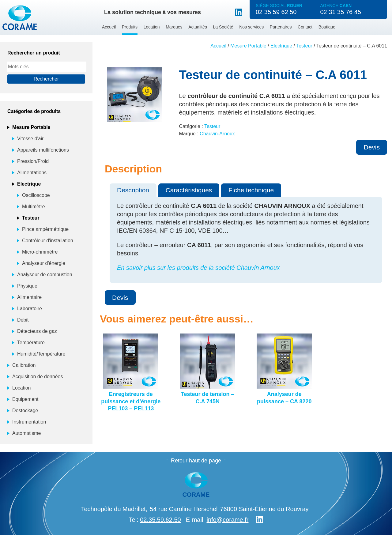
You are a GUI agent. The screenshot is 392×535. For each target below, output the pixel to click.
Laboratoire (30, 309)
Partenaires (281, 27)
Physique (27, 286)
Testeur (304, 46)
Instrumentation (29, 422)
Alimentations (32, 173)
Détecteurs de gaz (37, 331)
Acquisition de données (38, 377)
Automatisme (26, 433)
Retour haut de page (196, 461)
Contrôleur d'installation (48, 241)
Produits (130, 27)
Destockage (25, 411)
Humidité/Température (41, 354)
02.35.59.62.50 (160, 520)
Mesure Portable (248, 46)
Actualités (198, 27)
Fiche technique (251, 190)
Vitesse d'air (30, 139)
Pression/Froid (33, 161)
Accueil (109, 27)
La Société (223, 27)
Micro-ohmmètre (40, 252)
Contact (305, 27)
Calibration (24, 365)
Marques (174, 27)
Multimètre (34, 207)
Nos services (251, 27)
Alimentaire (29, 297)
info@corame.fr (227, 520)
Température (31, 343)
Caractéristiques (189, 190)
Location (152, 27)
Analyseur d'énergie (44, 263)
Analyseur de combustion (45, 275)
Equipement (25, 399)
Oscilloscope (36, 195)
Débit (23, 320)
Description (133, 190)
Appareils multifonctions (43, 150)
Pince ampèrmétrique (45, 229)
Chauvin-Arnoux (217, 134)
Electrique (281, 46)
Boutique (327, 27)
